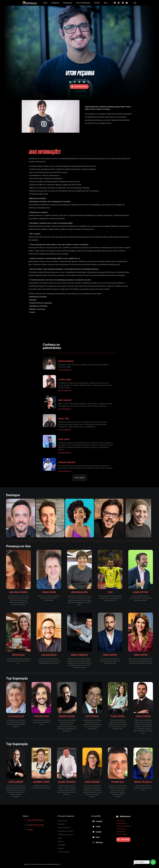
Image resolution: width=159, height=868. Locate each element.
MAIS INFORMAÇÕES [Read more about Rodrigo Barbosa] (65, 370)
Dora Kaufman (92, 782)
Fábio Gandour (65, 400)
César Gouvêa (49, 592)
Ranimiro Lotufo (41, 782)
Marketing (103, 107)
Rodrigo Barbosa (66, 361)
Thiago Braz (120, 821)
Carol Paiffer (141, 655)
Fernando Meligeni (67, 462)
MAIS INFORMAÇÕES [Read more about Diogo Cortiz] (65, 453)
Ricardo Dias (118, 782)
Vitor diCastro (41, 716)
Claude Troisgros (67, 782)
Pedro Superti (110, 655)
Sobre (45, 3)
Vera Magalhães (79, 592)
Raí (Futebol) (92, 716)
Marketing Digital (114, 107)
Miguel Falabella (143, 782)
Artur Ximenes (16, 782)
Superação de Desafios (65, 831)
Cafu (110, 592)
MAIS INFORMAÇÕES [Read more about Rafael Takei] (65, 430)
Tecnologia (106, 109)
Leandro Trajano (122, 834)
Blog (105, 3)
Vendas (60, 838)
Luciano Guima (65, 380)
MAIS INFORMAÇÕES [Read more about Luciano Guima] (65, 391)
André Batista (121, 832)
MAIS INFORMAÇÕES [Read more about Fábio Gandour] (65, 409)
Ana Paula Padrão (18, 592)
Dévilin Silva (18, 655)
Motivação (61, 824)
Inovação (61, 848)
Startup (99, 109)
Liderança (61, 841)
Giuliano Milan (49, 655)
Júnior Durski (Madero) (124, 826)
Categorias (55, 3)
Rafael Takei (64, 419)
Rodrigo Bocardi (121, 823)
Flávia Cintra (118, 716)
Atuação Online (63, 821)
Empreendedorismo (92, 107)
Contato (97, 3)
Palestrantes (68, 3)
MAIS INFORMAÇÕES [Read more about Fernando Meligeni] (65, 471)
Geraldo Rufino (121, 829)
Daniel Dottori (141, 592)
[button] (115, 3)
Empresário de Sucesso (66, 835)
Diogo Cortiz (64, 439)
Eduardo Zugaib (67, 716)
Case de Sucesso (63, 852)
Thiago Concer (143, 716)
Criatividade (61, 845)
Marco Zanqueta (79, 655)
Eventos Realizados (83, 3)
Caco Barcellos (16, 716)
